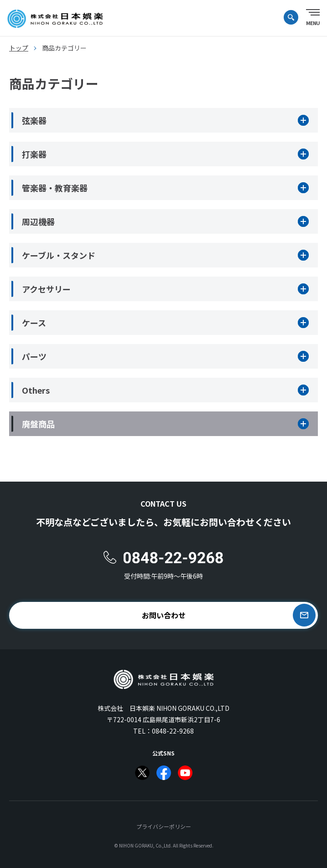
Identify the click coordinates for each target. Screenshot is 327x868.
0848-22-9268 (173, 731)
